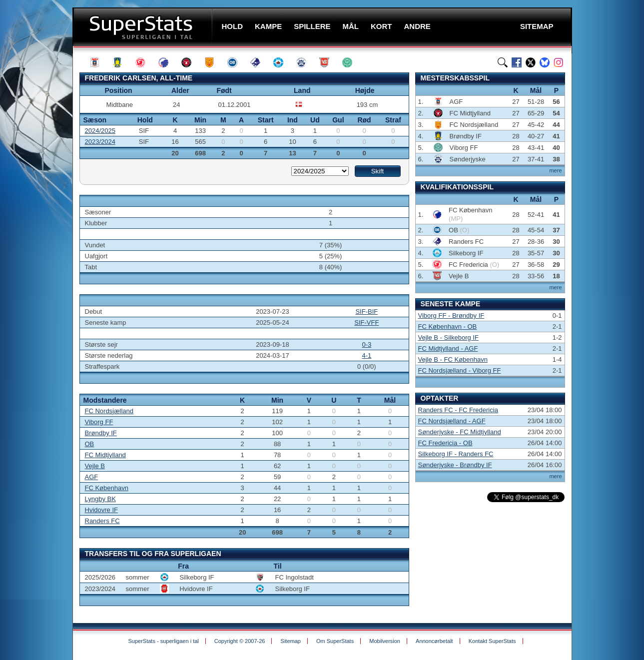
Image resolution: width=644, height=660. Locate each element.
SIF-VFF (366, 323)
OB (90, 444)
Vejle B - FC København (453, 359)
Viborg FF (99, 422)
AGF (92, 477)
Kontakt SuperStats (492, 641)
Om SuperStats (335, 641)
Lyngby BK (100, 499)
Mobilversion (385, 641)
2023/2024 (100, 142)
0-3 (366, 344)
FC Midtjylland (105, 455)
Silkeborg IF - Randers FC (456, 454)
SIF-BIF (366, 312)
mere (555, 170)
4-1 (366, 355)
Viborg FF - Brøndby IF (451, 316)
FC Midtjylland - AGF (448, 348)
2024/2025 (100, 131)
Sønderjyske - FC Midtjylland (460, 432)
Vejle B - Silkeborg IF (448, 337)
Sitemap (291, 641)
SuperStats (144, 27)
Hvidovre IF (101, 510)
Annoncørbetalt (434, 641)
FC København (107, 488)
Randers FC (102, 521)
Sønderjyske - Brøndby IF (455, 465)
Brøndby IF (101, 433)
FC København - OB (448, 327)
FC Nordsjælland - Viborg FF (460, 370)
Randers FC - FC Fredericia (458, 410)
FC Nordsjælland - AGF (452, 421)
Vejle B (95, 466)
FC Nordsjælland (109, 411)
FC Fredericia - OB (445, 443)
